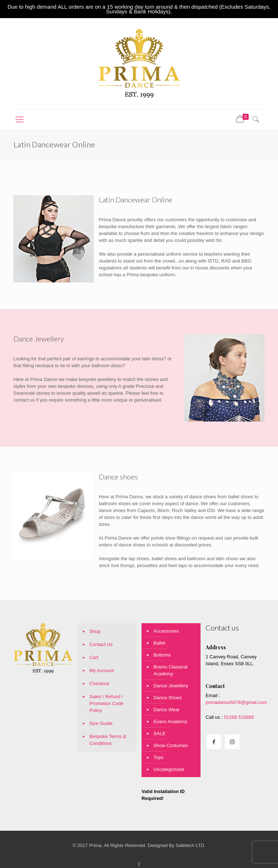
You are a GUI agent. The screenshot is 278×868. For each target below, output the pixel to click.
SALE (159, 733)
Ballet (159, 643)
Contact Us (101, 644)
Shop (95, 631)
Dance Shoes (168, 698)
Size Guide (101, 723)
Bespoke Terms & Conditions (108, 740)
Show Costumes (171, 745)
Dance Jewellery (171, 686)
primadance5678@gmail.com (236, 702)
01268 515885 (238, 717)
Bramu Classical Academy (170, 670)
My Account (102, 670)
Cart (94, 657)
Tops (158, 757)
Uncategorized (169, 769)
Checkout (99, 684)
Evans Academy (170, 722)
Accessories (166, 631)
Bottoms (162, 655)
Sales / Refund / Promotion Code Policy (106, 703)
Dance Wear (167, 710)
